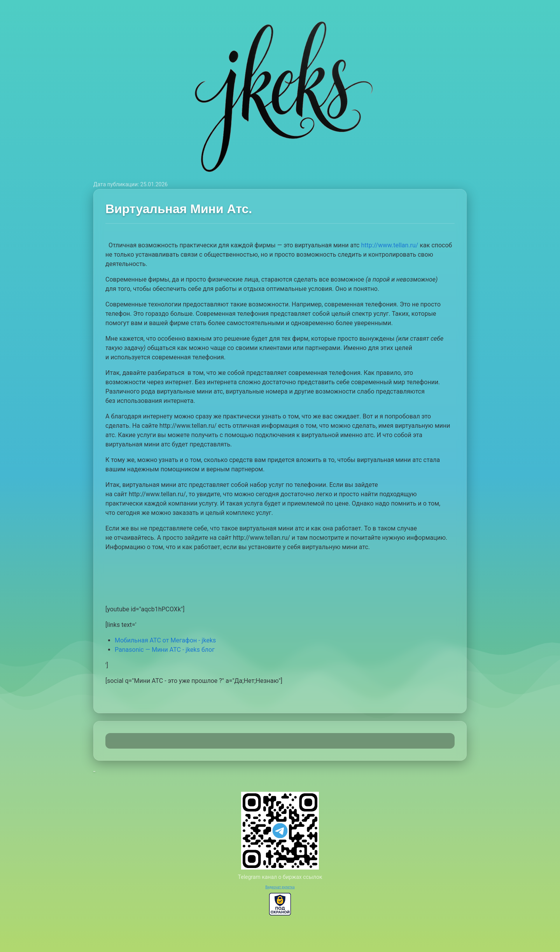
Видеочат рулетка (280, 887)
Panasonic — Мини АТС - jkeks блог (165, 650)
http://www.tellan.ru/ (389, 245)
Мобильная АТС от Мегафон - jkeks (165, 640)
